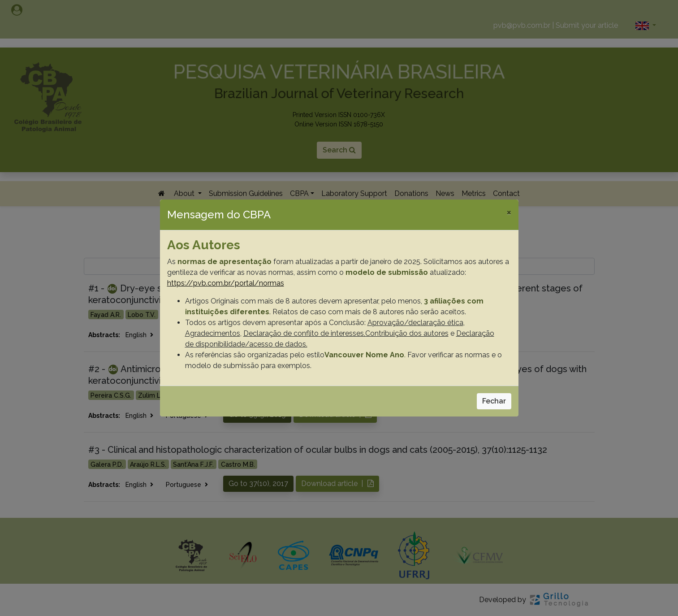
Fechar (494, 401)
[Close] (509, 212)
